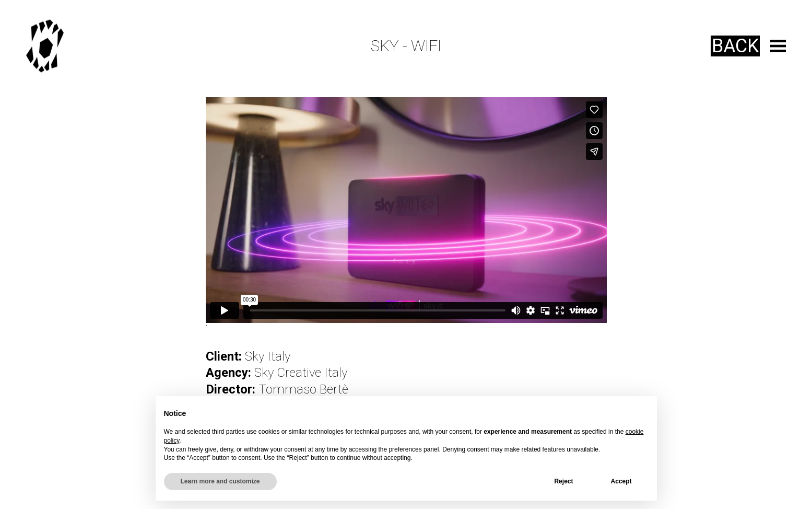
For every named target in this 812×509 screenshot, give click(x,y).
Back (735, 46)
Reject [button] (563, 481)
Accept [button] (621, 481)
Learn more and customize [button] (220, 481)
